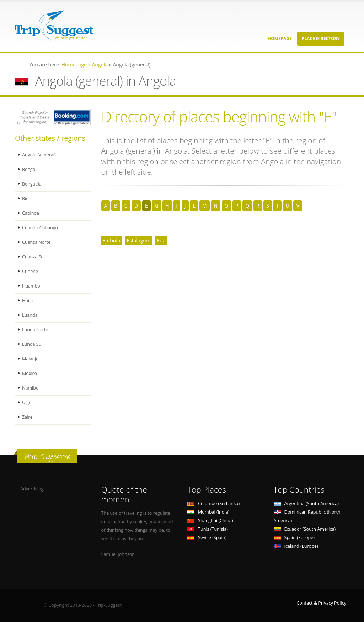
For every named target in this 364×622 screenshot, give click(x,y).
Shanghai (210, 521)
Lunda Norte (35, 330)
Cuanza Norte (36, 242)
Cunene (30, 271)
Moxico (30, 373)
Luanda (30, 315)
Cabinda (31, 213)
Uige (27, 403)
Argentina (306, 503)
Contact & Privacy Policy (321, 603)
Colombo (213, 503)
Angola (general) (39, 155)
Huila (27, 301)
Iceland (296, 546)
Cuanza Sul (33, 257)
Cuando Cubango (40, 228)
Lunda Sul (32, 344)
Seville (207, 538)
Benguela (32, 184)
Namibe (30, 388)
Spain (294, 538)
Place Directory (321, 39)
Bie (25, 199)
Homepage (280, 39)
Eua (161, 240)
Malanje (30, 359)
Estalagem (138, 240)
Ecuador (305, 529)
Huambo (31, 286)
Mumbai (208, 512)
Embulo (112, 240)
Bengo (29, 169)
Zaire (27, 417)
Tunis (208, 529)
